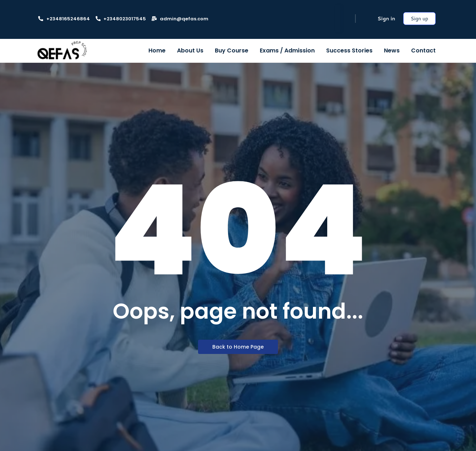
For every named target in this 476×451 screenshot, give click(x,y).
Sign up (419, 19)
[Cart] (365, 19)
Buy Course (232, 50)
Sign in (386, 19)
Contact (423, 50)
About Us (190, 50)
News (392, 50)
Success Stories (349, 50)
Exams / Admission (287, 50)
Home (157, 50)
